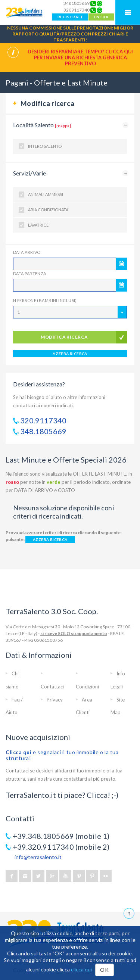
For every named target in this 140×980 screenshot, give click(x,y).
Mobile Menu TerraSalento (128, 12)
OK (104, 970)
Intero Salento (45, 146)
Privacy (55, 700)
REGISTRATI (70, 17)
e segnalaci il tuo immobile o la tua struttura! (62, 755)
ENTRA (101, 17)
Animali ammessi (46, 194)
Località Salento (42, 125)
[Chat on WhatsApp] (99, 3)
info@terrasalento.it (38, 857)
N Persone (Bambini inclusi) (45, 300)
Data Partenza (30, 273)
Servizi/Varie (29, 173)
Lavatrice (38, 225)
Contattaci (52, 687)
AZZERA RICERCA (70, 354)
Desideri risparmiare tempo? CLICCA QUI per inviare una (80, 57)
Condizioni (87, 687)
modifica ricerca (64, 337)
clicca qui (81, 969)
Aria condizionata (48, 210)
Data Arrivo (27, 252)
